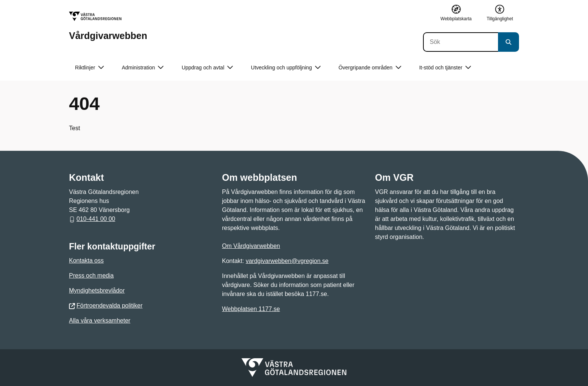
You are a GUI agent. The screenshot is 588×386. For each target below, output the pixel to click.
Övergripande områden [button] (370, 68)
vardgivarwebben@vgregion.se (287, 261)
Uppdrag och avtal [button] (207, 68)
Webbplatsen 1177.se (251, 309)
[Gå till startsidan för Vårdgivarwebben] (108, 26)
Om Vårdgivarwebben (251, 246)
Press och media (91, 276)
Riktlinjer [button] (89, 68)
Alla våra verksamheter (100, 321)
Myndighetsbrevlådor (97, 291)
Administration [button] (143, 68)
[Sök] (460, 42)
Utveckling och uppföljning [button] (286, 68)
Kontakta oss (86, 261)
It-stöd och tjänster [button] (445, 68)
